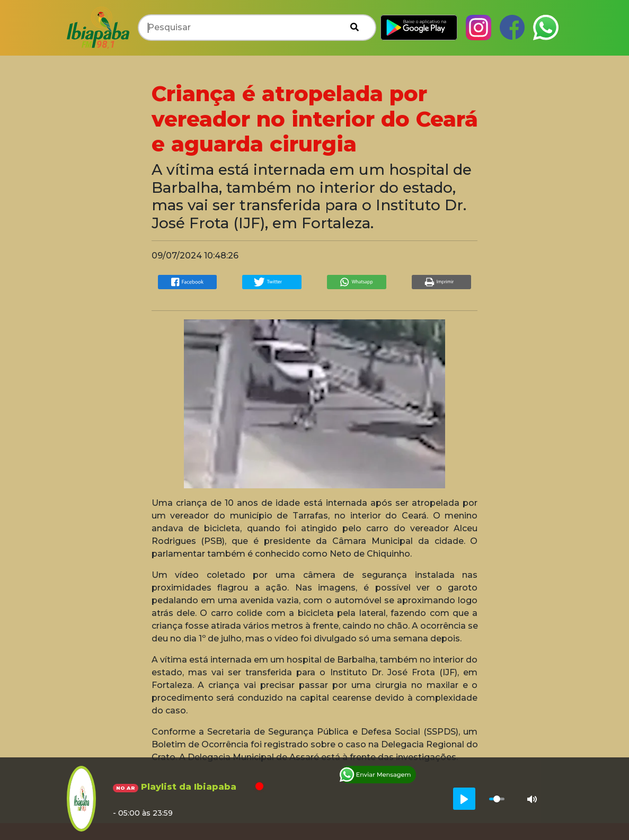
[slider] (497, 799)
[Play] (464, 799)
